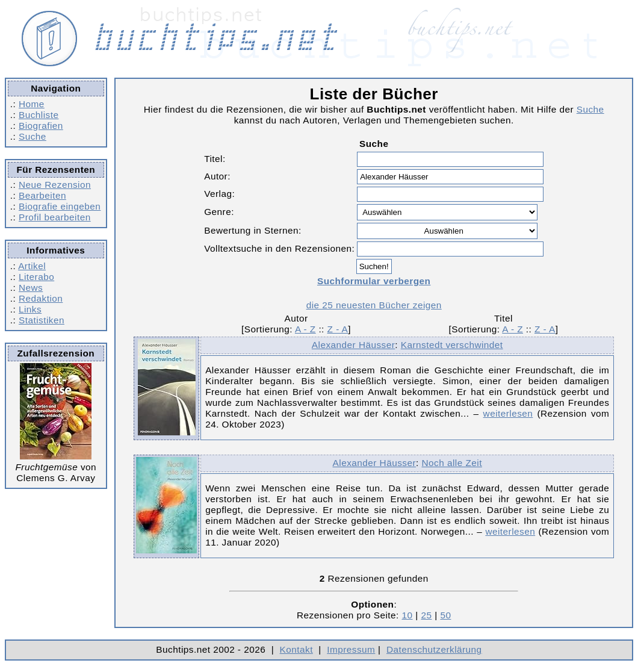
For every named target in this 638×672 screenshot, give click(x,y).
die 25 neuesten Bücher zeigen (374, 305)
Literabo (36, 277)
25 (426, 615)
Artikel (32, 266)
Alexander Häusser (353, 345)
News (31, 288)
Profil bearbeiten (55, 217)
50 (445, 615)
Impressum (351, 649)
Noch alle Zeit (452, 463)
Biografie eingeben (60, 206)
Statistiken (42, 320)
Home (32, 104)
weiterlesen (508, 413)
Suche (33, 136)
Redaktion (41, 298)
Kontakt (296, 649)
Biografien (41, 126)
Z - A (338, 329)
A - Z (305, 329)
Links (30, 309)
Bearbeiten (42, 195)
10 (407, 615)
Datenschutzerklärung (434, 649)
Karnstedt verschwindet (452, 345)
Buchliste (39, 115)
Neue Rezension (55, 185)
